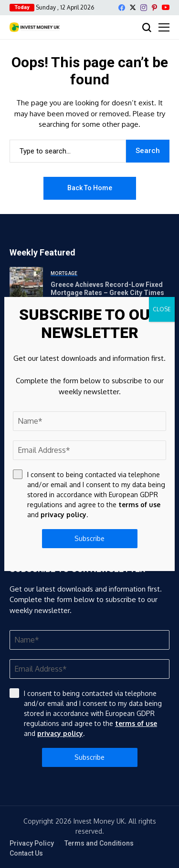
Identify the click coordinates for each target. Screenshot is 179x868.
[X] (133, 7)
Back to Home (90, 188)
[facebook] (122, 8)
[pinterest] (154, 8)
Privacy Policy (32, 843)
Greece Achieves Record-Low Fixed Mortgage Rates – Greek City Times (107, 289)
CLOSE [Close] (162, 309)
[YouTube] (166, 7)
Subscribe (89, 757)
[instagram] (144, 8)
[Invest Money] (35, 27)
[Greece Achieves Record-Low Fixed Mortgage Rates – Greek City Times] (26, 284)
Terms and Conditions (99, 843)
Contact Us (26, 853)
